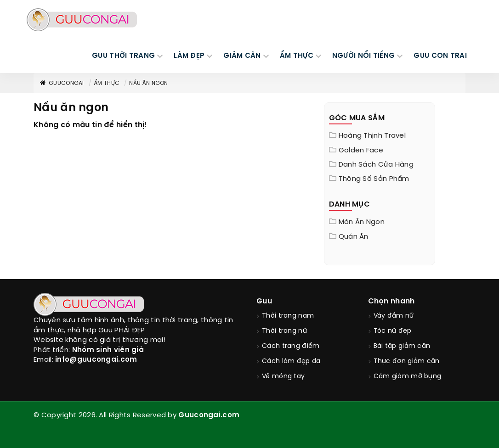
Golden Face (361, 151)
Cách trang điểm (291, 346)
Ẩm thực (107, 83)
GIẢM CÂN (242, 56)
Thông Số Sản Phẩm (374, 179)
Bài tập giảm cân (402, 346)
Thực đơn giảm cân (407, 361)
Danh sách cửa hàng (376, 165)
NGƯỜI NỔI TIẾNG (364, 56)
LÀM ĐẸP (189, 56)
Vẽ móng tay (283, 377)
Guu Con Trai (440, 56)
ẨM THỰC (297, 56)
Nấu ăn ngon (148, 83)
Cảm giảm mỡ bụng (408, 377)
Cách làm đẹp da (291, 361)
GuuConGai (62, 83)
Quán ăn (354, 237)
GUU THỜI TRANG (123, 56)
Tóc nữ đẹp (393, 331)
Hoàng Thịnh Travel (372, 136)
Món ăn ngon (362, 222)
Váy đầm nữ (394, 316)
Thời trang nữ (284, 331)
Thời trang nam (288, 316)
